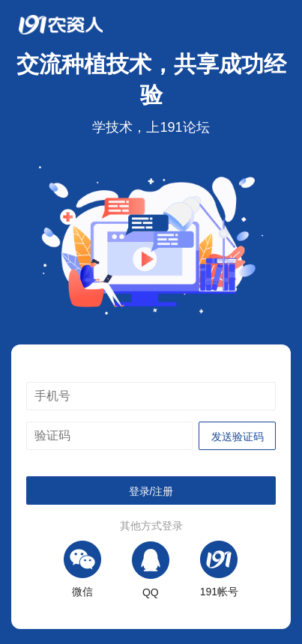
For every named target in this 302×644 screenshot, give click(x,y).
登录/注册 (151, 491)
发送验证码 (238, 437)
